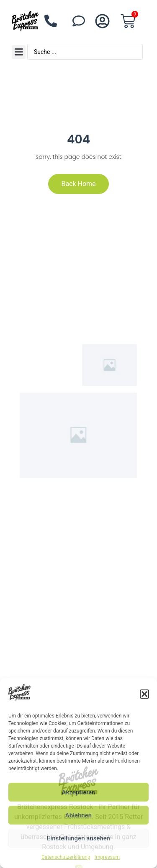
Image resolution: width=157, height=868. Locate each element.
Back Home (78, 184)
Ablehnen (78, 815)
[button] (144, 694)
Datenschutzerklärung (66, 857)
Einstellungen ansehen (78, 838)
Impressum (107, 857)
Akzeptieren (78, 792)
